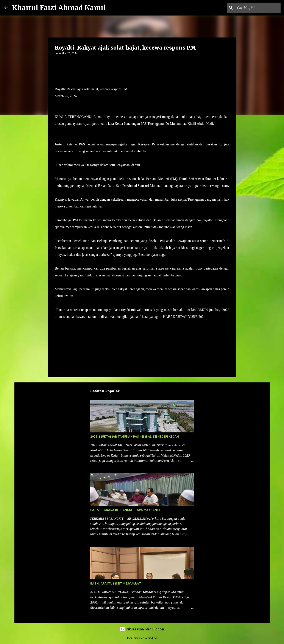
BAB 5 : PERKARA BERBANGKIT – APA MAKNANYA (125, 510)
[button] (57, 62)
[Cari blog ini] (258, 8)
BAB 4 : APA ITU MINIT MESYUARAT (116, 583)
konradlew (151, 638)
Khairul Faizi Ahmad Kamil (59, 8)
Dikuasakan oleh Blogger (142, 629)
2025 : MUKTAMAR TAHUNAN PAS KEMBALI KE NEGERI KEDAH (135, 437)
